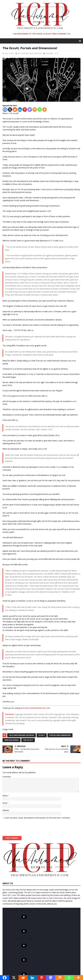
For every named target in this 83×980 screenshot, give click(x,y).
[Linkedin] (20, 110)
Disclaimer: (10, 714)
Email (5, 803)
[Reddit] (15, 110)
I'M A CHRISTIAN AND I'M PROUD (29, 53)
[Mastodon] (30, 110)
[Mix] (35, 110)
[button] (80, 41)
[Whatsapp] (40, 110)
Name (5, 796)
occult (42, 735)
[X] (10, 110)
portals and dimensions (60, 735)
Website (6, 810)
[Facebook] (5, 110)
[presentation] (22, 827)
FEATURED (50, 53)
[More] (44, 110)
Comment (7, 777)
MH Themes (57, 972)
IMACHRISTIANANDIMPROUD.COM (35, 708)
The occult (28, 740)
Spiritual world (12, 740)
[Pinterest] (25, 110)
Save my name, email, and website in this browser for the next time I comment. (38, 818)
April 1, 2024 (9, 53)
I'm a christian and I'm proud (22, 735)
